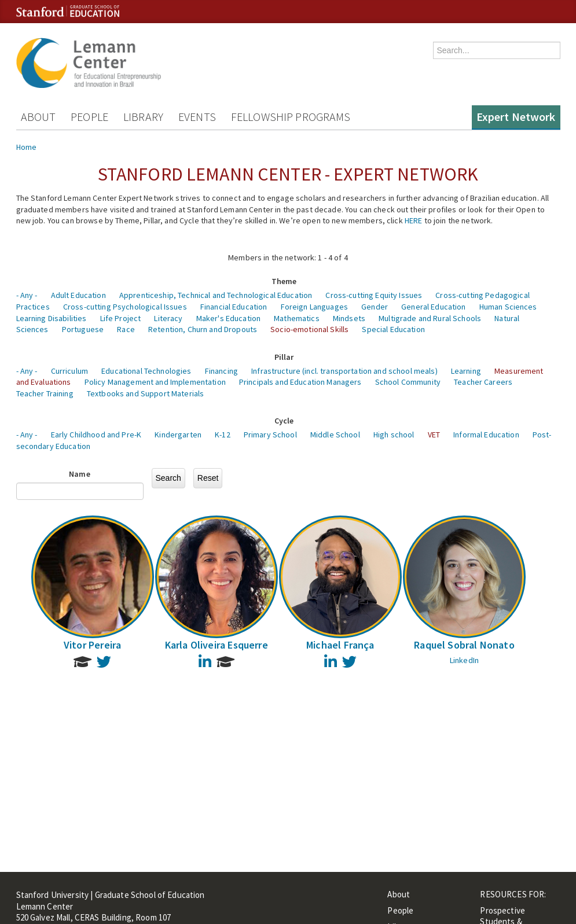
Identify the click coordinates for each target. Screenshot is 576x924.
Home (27, 147)
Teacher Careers (483, 382)
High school (394, 435)
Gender (375, 307)
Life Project (121, 318)
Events (197, 117)
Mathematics (297, 318)
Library (143, 117)
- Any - (27, 295)
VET (434, 435)
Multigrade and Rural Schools (430, 318)
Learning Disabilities (52, 318)
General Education (433, 307)
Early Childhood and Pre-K (96, 435)
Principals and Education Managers (300, 382)
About (38, 117)
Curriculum (69, 371)
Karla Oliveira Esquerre (217, 645)
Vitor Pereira (92, 645)
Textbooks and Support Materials (145, 393)
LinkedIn (464, 660)
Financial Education (234, 307)
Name (80, 474)
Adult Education (78, 295)
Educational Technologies (146, 371)
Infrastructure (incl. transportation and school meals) (344, 371)
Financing (221, 371)
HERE (414, 220)
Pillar (284, 357)
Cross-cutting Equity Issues (374, 295)
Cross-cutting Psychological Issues (125, 307)
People (89, 117)
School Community (408, 382)
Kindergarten (178, 435)
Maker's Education (228, 318)
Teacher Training (45, 393)
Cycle (284, 421)
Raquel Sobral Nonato (464, 645)
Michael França (340, 645)
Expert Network (516, 117)
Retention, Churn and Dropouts (203, 329)
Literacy (168, 318)
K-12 (223, 435)
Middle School (335, 435)
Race (126, 329)
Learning (466, 371)
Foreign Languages (314, 307)
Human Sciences (508, 307)
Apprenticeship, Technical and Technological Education (216, 295)
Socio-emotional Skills (309, 329)
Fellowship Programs (291, 117)
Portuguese (83, 329)
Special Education (393, 329)
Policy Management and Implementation (155, 382)
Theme (284, 281)
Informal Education (486, 435)
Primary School (270, 435)
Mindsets (349, 318)
